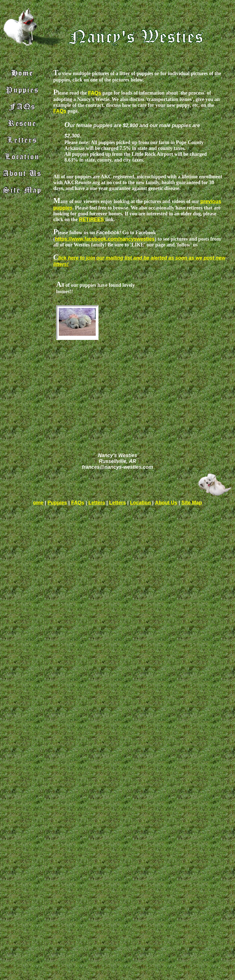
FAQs (95, 93)
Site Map (192, 503)
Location (141, 503)
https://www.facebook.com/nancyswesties (105, 239)
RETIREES (92, 219)
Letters (97, 503)
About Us (166, 503)
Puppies (57, 503)
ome (38, 503)
